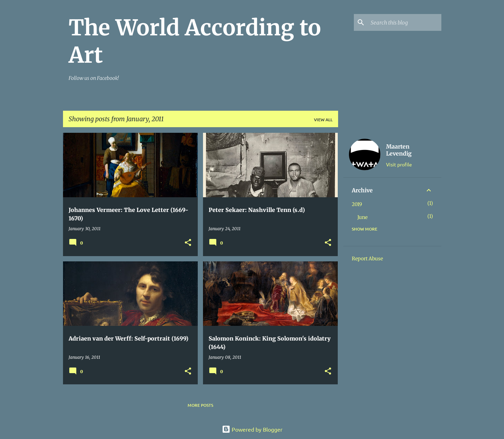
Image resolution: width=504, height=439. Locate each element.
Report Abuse (367, 259)
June (362, 217)
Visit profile (399, 164)
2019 (357, 204)
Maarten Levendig (399, 150)
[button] (188, 243)
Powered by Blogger (252, 429)
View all (323, 120)
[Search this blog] (405, 22)
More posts (200, 405)
